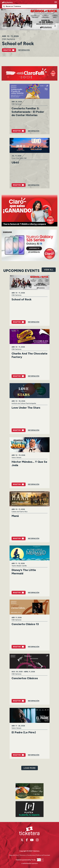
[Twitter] (22, 840)
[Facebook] (27, 840)
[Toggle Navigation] (56, 2)
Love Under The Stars (26, 408)
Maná (15, 516)
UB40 (15, 162)
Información (24, 50)
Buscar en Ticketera (4, 7)
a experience (30, 863)
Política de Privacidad (43, 855)
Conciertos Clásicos (25, 678)
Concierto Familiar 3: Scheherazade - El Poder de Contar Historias (28, 112)
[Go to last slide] (4, 26)
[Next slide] (55, 26)
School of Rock (18, 43)
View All (49, 270)
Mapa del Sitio (14, 855)
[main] (29, 415)
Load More (30, 768)
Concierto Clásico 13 (25, 624)
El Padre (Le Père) (24, 732)
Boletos (7, 50)
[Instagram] (37, 840)
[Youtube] (32, 840)
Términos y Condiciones (27, 855)
